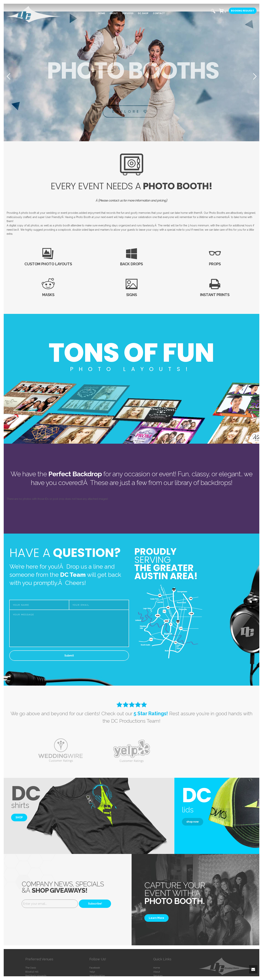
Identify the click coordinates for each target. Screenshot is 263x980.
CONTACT (159, 13)
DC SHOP (143, 13)
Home (157, 968)
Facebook (95, 968)
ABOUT (114, 13)
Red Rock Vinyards (36, 976)
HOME (102, 13)
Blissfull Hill (32, 972)
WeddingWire (97, 976)
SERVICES (128, 13)
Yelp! (92, 972)
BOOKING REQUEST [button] (243, 11)
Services (158, 976)
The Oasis (31, 968)
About (157, 972)
